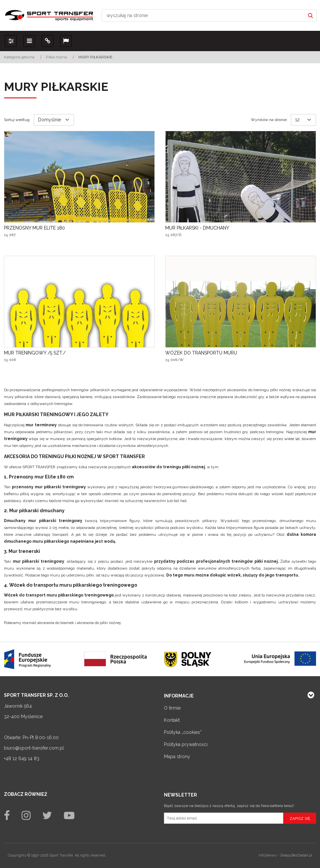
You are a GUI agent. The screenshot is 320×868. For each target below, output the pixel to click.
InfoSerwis (268, 855)
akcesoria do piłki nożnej (99, 623)
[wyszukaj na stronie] (203, 15)
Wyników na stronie (269, 120)
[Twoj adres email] (224, 818)
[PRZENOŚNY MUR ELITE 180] (34, 228)
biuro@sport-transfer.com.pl (34, 748)
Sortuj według (17, 120)
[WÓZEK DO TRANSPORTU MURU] (201, 353)
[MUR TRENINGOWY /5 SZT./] (35, 353)
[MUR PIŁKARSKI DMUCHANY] (197, 228)
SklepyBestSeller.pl (296, 855)
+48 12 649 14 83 (22, 758)
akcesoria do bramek (56, 623)
